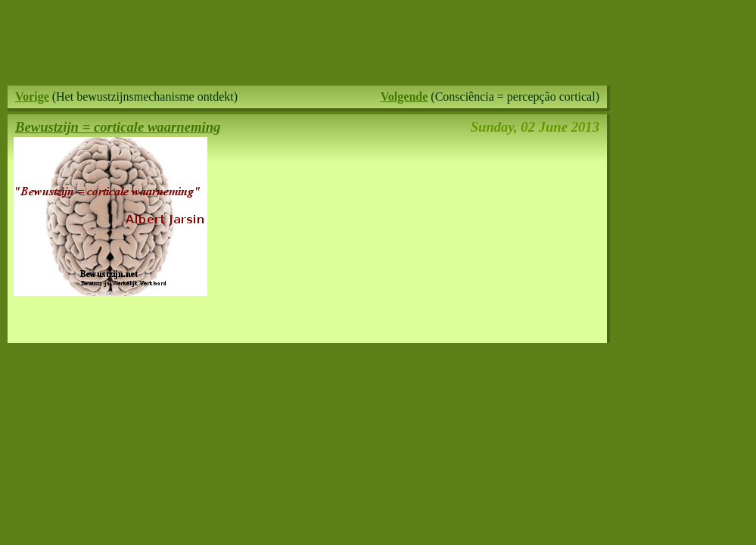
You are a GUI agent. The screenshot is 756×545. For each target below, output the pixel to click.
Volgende (404, 97)
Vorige (32, 97)
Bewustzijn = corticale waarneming (118, 127)
